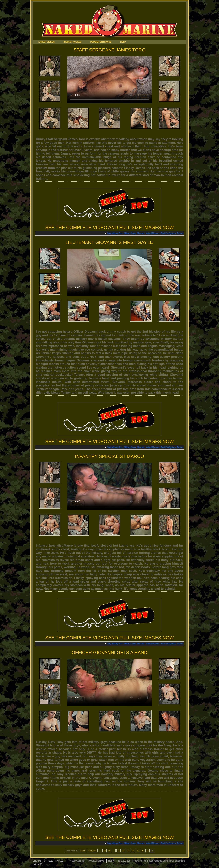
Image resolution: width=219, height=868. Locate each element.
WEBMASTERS (77, 861)
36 (143, 851)
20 (109, 851)
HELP (123, 42)
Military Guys (130, 233)
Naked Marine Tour (118, 21)
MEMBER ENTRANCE (101, 42)
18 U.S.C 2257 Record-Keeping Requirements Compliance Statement (151, 861)
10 (105, 851)
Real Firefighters (168, 233)
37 (147, 851)
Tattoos (180, 233)
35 (138, 851)
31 (118, 851)
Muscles (141, 233)
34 (133, 851)
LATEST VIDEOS (47, 42)
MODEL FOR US (96, 861)
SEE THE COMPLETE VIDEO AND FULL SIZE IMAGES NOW (109, 228)
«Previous (92, 851)
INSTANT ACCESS (72, 42)
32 (123, 851)
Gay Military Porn (115, 233)
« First (83, 851)
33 (128, 851)
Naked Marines (153, 233)
